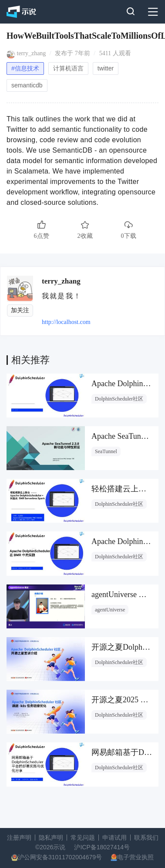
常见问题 (83, 838)
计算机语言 (68, 68)
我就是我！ (62, 296)
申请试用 (114, 838)
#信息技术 (25, 68)
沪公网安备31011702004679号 (60, 857)
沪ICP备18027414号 (102, 847)
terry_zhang (32, 53)
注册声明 (19, 838)
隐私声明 (51, 838)
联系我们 (146, 838)
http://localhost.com (66, 322)
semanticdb (27, 85)
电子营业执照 (135, 857)
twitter (106, 68)
